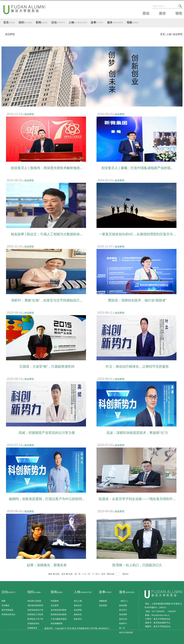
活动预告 (5, 605)
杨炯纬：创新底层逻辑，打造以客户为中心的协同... (47, 499)
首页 (9, 22)
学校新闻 (55, 601)
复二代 (122, 628)
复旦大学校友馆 (126, 632)
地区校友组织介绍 (35, 610)
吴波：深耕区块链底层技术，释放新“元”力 (137, 433)
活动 (58, 22)
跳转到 (126, 574)
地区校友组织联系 (35, 605)
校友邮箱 (123, 605)
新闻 (42, 22)
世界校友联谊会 (8, 614)
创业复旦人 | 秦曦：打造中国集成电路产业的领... (137, 168)
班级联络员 (32, 628)
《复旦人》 (124, 601)
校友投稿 (103, 605)
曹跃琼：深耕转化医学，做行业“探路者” (137, 300)
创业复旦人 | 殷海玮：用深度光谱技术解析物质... (47, 168)
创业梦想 (178, 34)
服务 (115, 22)
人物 (78, 22)
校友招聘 (123, 614)
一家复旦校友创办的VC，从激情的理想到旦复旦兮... (137, 234)
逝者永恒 (78, 614)
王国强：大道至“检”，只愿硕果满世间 (47, 367)
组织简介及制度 (34, 601)
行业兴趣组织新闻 (59, 619)
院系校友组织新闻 (59, 614)
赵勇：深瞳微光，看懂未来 (47, 565)
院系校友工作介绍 (35, 619)
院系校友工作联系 (35, 614)
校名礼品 (123, 619)
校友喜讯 (78, 619)
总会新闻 (55, 605)
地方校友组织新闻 (59, 610)
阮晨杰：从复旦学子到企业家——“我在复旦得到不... (137, 499)
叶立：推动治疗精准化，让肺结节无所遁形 (137, 367)
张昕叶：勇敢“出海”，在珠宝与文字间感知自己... (47, 300)
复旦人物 (78, 601)
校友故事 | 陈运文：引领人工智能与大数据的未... (47, 234)
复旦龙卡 (123, 610)
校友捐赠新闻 (57, 623)
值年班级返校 (7, 610)
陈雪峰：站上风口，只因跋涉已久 (137, 565)
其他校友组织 (33, 623)
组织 (25, 22)
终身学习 (123, 623)
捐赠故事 (103, 601)
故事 (97, 22)
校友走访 (78, 605)
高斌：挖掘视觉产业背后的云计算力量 (47, 433)
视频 (133, 22)
